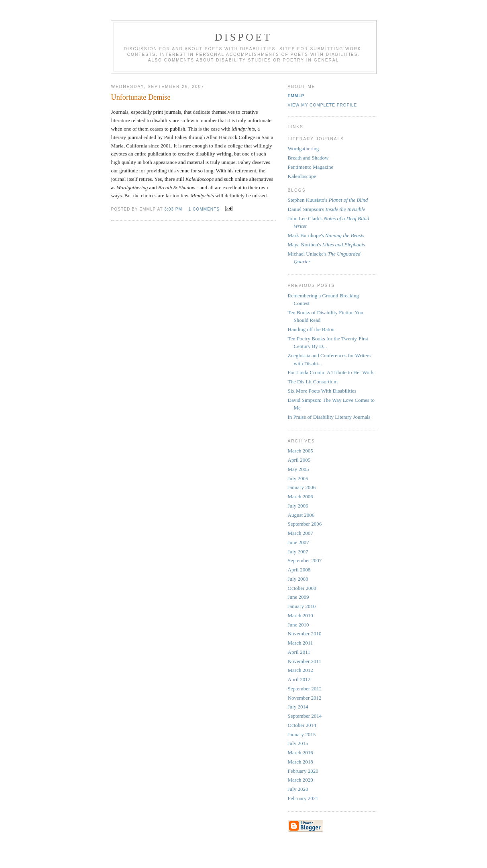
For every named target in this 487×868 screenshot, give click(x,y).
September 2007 (305, 560)
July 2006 (298, 506)
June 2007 (299, 542)
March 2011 (301, 643)
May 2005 (299, 469)
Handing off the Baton (311, 329)
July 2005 (298, 478)
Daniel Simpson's (327, 209)
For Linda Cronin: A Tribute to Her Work (331, 372)
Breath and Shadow (308, 158)
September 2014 (305, 716)
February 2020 (303, 771)
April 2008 (299, 570)
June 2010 (299, 625)
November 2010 (305, 634)
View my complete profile (323, 105)
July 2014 (298, 707)
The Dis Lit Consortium (313, 382)
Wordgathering (304, 148)
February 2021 (303, 798)
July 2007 (298, 552)
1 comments (204, 209)
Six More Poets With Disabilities (322, 391)
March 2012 (301, 670)
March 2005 (301, 451)
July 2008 (298, 579)
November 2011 (305, 661)
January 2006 (302, 487)
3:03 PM (173, 209)
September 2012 (305, 689)
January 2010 (302, 606)
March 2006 (301, 496)
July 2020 (298, 789)
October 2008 (302, 588)
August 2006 (301, 515)
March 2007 (301, 533)
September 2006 (305, 524)
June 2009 (299, 597)
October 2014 (302, 725)
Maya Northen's (327, 245)
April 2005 (299, 460)
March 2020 (301, 780)
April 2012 (299, 679)
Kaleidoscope (302, 176)
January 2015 (302, 734)
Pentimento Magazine (311, 167)
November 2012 (305, 698)
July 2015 (298, 743)
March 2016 (301, 752)
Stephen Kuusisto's (328, 200)
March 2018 (301, 762)
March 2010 (301, 615)
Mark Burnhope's (326, 235)
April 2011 (299, 652)
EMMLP (296, 96)
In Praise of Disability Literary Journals (329, 417)
